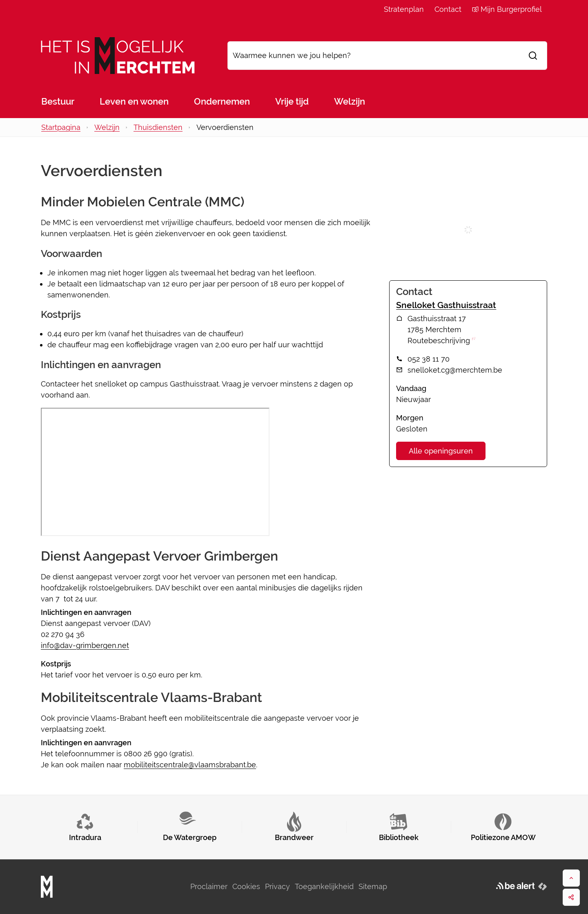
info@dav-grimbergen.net (85, 645)
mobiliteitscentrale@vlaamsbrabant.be (190, 765)
